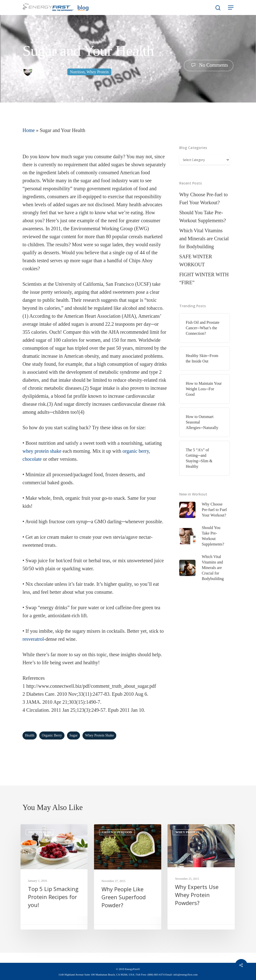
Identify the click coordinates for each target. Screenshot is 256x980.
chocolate (32, 459)
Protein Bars (40, 832)
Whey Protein (97, 72)
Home (29, 130)
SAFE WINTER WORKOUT (196, 260)
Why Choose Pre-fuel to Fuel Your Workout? (203, 198)
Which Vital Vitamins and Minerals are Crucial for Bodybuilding (204, 238)
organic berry (136, 451)
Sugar (74, 735)
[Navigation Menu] (231, 7)
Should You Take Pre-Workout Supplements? (203, 216)
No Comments (209, 65)
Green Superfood (117, 832)
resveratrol (33, 639)
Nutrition (77, 72)
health (30, 735)
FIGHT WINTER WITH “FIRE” (204, 278)
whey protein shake (42, 451)
